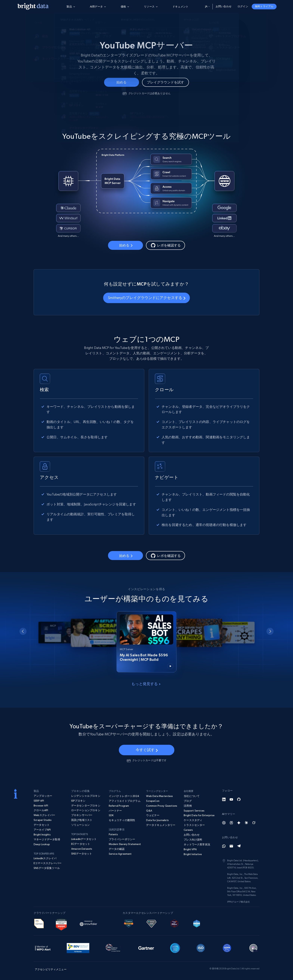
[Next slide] (270, 631)
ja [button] (208, 6)
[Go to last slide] (23, 631)
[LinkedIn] (224, 799)
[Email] (231, 846)
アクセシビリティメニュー (51, 969)
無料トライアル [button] (264, 6)
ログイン (243, 6)
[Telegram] (239, 846)
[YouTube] (231, 799)
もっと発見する (146, 684)
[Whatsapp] (224, 846)
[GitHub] (239, 799)
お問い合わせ (224, 6)
